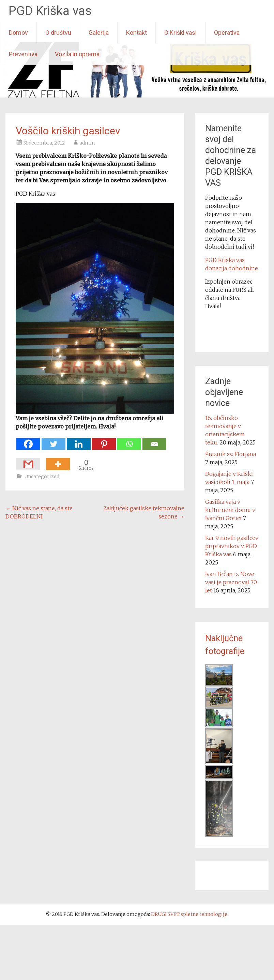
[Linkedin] (79, 441)
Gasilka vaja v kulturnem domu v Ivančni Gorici (230, 510)
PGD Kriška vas (50, 11)
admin (87, 143)
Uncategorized (42, 477)
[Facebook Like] (44, 460)
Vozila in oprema (77, 54)
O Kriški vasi (180, 33)
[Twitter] (54, 441)
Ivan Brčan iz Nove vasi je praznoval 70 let (231, 582)
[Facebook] (28, 441)
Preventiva (23, 54)
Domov (18, 33)
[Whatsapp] (129, 441)
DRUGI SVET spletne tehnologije (189, 914)
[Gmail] (28, 461)
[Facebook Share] (42, 460)
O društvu (58, 33)
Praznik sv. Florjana (231, 454)
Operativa (227, 33)
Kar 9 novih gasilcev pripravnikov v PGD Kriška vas (232, 546)
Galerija (99, 33)
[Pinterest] (104, 441)
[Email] (154, 441)
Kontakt (136, 33)
